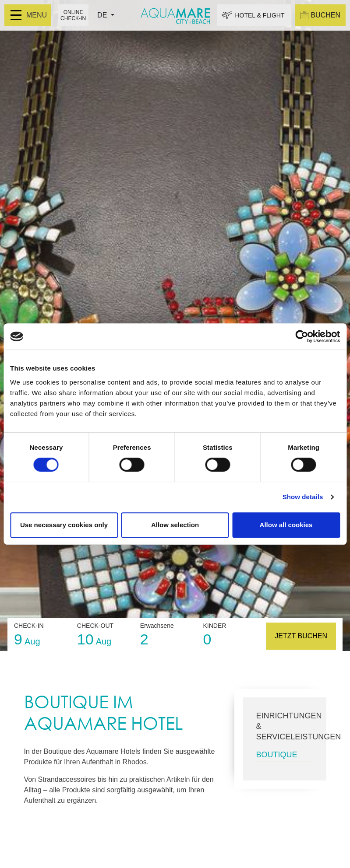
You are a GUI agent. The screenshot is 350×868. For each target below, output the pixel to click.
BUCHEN (320, 15)
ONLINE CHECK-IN (73, 15)
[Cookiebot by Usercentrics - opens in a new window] (302, 336)
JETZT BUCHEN (301, 636)
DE (103, 15)
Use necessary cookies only (64, 525)
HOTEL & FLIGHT (260, 15)
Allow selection (175, 525)
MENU (29, 15)
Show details (303, 497)
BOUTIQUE (277, 755)
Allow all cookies (286, 525)
